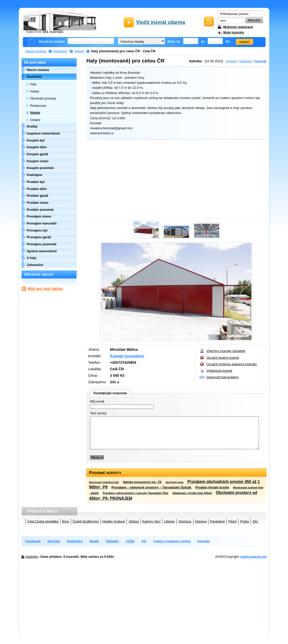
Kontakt (204, 541)
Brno (66, 521)
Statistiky (32, 557)
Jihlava (134, 521)
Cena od (174, 41)
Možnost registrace (238, 27)
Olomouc (185, 521)
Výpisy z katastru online (172, 541)
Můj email (97, 401)
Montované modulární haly (104, 482)
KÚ (144, 541)
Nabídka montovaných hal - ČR (142, 482)
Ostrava (201, 521)
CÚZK (130, 541)
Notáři (94, 541)
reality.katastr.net (253, 557)
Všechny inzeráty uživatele (226, 351)
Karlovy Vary (151, 521)
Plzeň (233, 521)
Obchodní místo (174, 482)
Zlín (255, 521)
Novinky (54, 541)
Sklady (79, 51)
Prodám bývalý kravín (212, 487)
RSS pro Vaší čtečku (45, 289)
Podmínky (75, 541)
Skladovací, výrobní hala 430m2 (192, 493)
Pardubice (218, 521)
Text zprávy (98, 413)
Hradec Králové (114, 521)
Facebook (33, 541)
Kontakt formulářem (127, 356)
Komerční (60, 51)
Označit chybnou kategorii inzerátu (232, 364)
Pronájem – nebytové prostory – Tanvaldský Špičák (152, 487)
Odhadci (112, 541)
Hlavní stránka (36, 51)
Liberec (170, 521)
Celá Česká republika (43, 521)
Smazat (231, 61)
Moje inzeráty (234, 32)
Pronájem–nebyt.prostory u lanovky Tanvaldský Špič (136, 493)
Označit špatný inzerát (223, 358)
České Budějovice (86, 521)
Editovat (245, 61)
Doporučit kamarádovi (222, 377)
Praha (245, 521)
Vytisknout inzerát (219, 371)
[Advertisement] (175, 180)
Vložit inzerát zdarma (161, 22)
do (203, 41)
